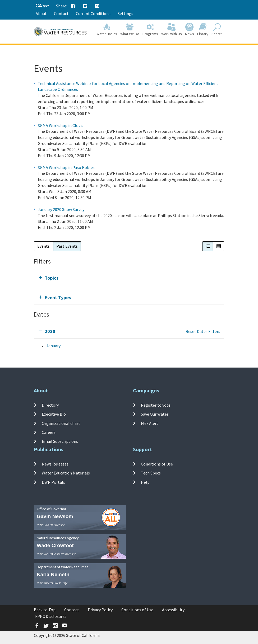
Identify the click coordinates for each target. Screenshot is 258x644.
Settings (125, 13)
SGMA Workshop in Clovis (61, 125)
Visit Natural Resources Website (57, 554)
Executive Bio (54, 414)
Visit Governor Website (51, 525)
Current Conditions (93, 13)
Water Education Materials (66, 473)
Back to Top (45, 610)
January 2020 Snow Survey (61, 209)
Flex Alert (150, 423)
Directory (50, 405)
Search (217, 29)
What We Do (130, 29)
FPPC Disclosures (51, 616)
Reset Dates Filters (203, 331)
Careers (49, 432)
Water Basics (107, 29)
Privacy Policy (100, 610)
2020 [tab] (50, 331)
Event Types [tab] (58, 297)
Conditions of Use (157, 464)
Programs (150, 29)
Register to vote (156, 405)
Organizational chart (61, 423)
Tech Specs (151, 473)
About (41, 13)
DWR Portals (53, 482)
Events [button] (43, 246)
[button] (208, 246)
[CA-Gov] (42, 6)
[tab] (129, 278)
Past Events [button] (67, 246)
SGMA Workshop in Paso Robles (66, 167)
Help (145, 482)
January (53, 346)
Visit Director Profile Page (52, 583)
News (190, 29)
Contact (61, 13)
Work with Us (172, 29)
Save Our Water (155, 414)
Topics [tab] (52, 278)
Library (203, 29)
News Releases (55, 464)
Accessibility (173, 610)
